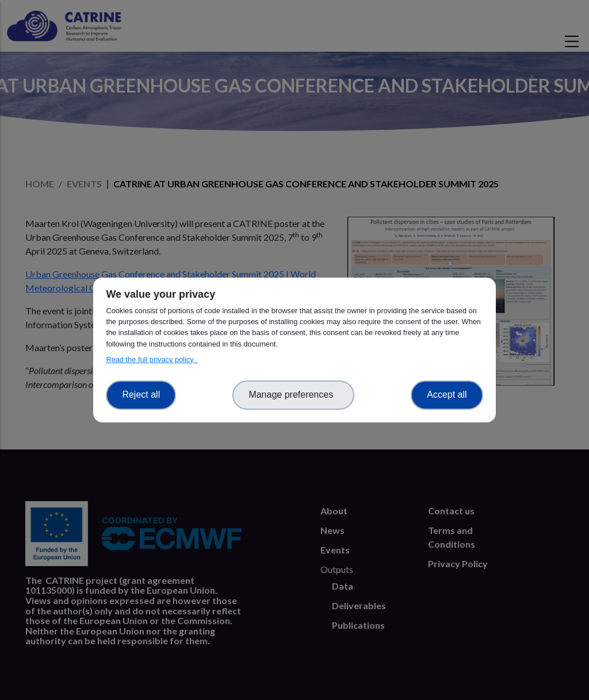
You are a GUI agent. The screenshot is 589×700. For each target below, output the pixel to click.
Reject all (141, 395)
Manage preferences (293, 395)
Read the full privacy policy (152, 359)
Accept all (447, 395)
